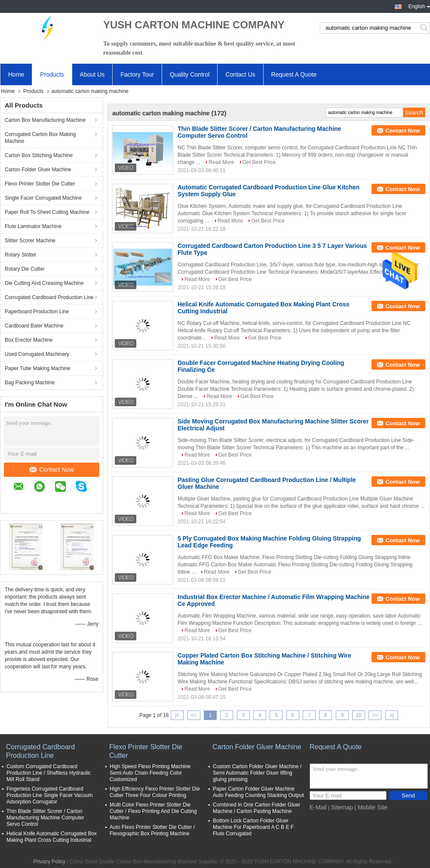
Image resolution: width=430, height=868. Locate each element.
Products (52, 74)
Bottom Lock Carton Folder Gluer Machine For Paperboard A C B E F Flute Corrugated (253, 827)
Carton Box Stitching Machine (39, 155)
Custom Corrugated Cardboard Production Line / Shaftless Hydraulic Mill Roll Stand (49, 773)
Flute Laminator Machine (33, 226)
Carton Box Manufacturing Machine (45, 120)
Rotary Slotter (20, 255)
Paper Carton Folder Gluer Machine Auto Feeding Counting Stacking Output (258, 792)
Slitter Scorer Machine (30, 241)
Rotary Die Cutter (25, 269)
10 (358, 715)
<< (194, 715)
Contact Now (52, 470)
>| (392, 715)
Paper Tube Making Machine (38, 368)
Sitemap (342, 807)
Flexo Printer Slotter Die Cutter (40, 184)
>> (375, 715)
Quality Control (190, 74)
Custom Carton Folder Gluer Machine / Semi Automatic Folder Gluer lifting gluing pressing (257, 773)
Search (425, 28)
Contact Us (240, 74)
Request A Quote (294, 74)
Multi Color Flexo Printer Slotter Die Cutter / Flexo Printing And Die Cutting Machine (153, 811)
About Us (92, 74)
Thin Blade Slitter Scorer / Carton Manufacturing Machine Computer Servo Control (45, 818)
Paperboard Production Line (37, 312)
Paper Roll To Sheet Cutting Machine (47, 212)
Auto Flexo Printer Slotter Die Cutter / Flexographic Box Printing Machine (152, 830)
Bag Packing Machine (30, 383)
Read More (221, 162)
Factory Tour (137, 74)
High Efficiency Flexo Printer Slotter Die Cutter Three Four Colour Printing (155, 792)
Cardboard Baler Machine (34, 326)
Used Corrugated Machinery (37, 354)
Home (16, 74)
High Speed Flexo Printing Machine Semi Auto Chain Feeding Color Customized (150, 773)
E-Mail (318, 807)
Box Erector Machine (29, 340)
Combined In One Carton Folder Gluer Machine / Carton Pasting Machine (256, 808)
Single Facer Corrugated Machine (43, 198)
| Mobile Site (371, 807)
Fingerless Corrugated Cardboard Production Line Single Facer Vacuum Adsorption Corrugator (50, 795)
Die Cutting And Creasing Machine (44, 283)
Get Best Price (259, 162)
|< (177, 715)
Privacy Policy (49, 862)
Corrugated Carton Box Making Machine (40, 138)
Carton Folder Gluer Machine (38, 170)
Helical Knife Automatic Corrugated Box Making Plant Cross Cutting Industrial (52, 837)
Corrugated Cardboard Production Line (49, 297)
